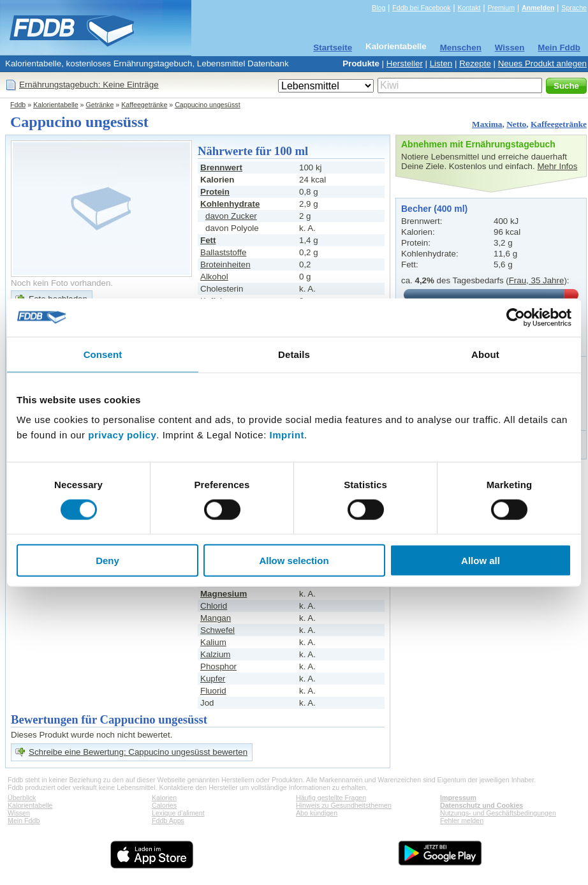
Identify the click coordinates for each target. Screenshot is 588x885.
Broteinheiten (225, 264)
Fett (208, 240)
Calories (164, 805)
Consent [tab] (103, 354)
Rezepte (475, 63)
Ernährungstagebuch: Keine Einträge (89, 85)
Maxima (487, 124)
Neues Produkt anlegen (542, 63)
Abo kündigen (317, 813)
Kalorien (164, 798)
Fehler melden (462, 821)
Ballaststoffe (223, 252)
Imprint (287, 435)
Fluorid (213, 691)
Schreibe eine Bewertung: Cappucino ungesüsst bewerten (138, 752)
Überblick (22, 798)
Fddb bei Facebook (421, 8)
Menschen (461, 48)
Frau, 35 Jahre (537, 280)
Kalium (213, 642)
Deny (107, 561)
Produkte (361, 63)
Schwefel (217, 630)
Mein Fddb (559, 48)
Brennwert (221, 167)
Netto (516, 124)
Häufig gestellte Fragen (331, 798)
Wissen (510, 48)
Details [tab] (294, 354)
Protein (215, 192)
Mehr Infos (557, 166)
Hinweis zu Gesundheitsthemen (344, 805)
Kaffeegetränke (144, 105)
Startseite (333, 48)
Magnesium (224, 594)
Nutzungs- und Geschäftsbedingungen (498, 813)
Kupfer (213, 679)
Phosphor (218, 666)
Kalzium (215, 654)
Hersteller (405, 63)
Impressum (458, 798)
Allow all (481, 561)
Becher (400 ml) (434, 209)
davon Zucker (231, 216)
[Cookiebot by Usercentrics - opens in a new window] (516, 317)
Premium (501, 8)
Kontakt (469, 8)
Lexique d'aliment (178, 813)
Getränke (100, 105)
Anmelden (538, 8)
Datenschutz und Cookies (481, 805)
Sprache (574, 8)
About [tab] (485, 354)
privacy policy (122, 435)
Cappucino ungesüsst (208, 105)
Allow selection (294, 561)
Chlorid (214, 606)
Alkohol (214, 277)
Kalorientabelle (396, 46)
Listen (441, 63)
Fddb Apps (168, 821)
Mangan (216, 618)
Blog (379, 8)
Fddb (18, 105)
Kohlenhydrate (230, 204)
